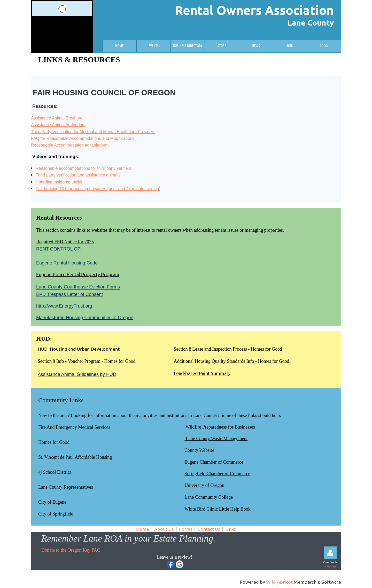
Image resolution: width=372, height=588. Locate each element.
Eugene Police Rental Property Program (78, 274)
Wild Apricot (279, 582)
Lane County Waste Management (217, 439)
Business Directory (188, 45)
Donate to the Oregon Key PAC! (72, 550)
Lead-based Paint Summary (202, 373)
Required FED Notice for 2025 (65, 242)
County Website (199, 450)
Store (222, 45)
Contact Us (209, 529)
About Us (164, 529)
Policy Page (330, 566)
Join (290, 45)
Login (324, 45)
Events (154, 45)
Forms (186, 529)
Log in (330, 553)
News (256, 45)
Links (231, 529)
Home (119, 45)
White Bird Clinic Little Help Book (217, 509)
